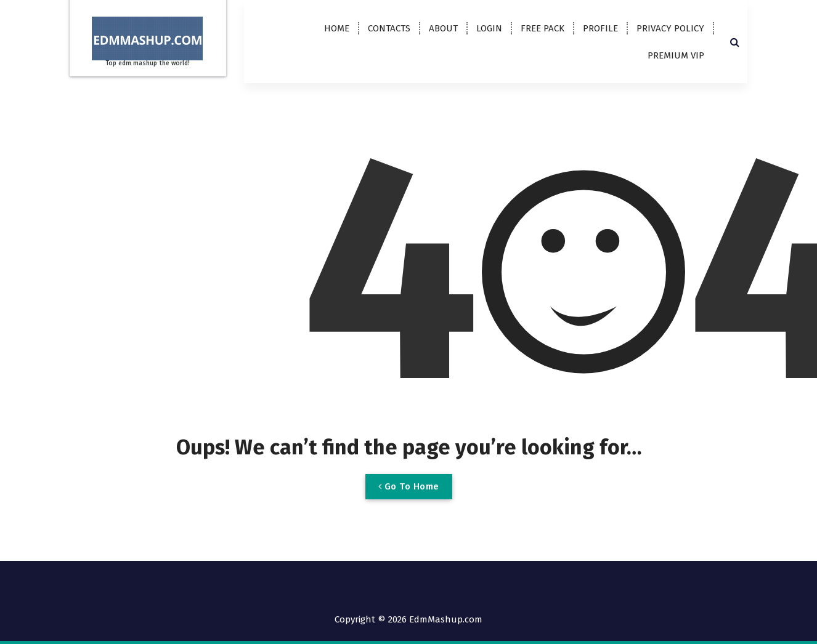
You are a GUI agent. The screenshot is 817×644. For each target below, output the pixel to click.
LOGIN (489, 28)
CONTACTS (389, 28)
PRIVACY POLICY (670, 28)
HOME (337, 28)
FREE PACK (543, 28)
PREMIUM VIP (676, 55)
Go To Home (409, 486)
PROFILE (600, 28)
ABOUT (443, 28)
